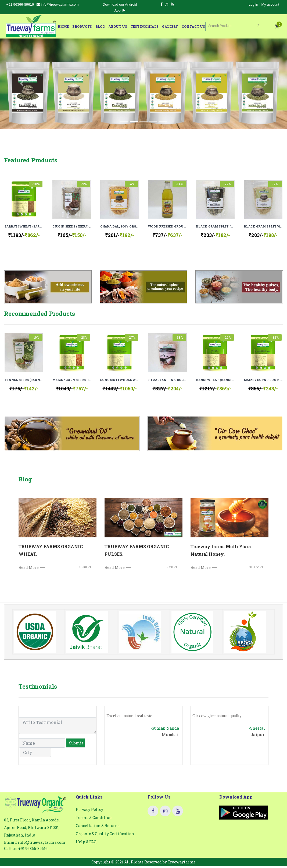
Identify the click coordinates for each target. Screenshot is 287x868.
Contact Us (201, 26)
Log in (253, 4)
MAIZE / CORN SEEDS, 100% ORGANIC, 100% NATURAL (72, 382)
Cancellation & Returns (98, 830)
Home (71, 26)
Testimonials (153, 26)
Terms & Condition (94, 822)
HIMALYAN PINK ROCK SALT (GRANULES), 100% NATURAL (167, 382)
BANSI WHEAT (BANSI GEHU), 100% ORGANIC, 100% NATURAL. (215, 382)
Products (90, 26)
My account (270, 4)
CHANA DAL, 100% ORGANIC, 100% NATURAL (120, 226)
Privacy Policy (89, 813)
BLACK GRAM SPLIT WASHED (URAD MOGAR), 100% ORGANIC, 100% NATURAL (263, 226)
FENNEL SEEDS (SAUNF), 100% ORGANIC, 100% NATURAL (24, 382)
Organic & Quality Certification (105, 838)
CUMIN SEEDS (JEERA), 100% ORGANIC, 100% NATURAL (72, 226)
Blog (108, 26)
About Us (126, 26)
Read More (29, 571)
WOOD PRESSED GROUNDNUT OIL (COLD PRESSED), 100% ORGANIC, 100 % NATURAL (167, 226)
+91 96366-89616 (20, 4)
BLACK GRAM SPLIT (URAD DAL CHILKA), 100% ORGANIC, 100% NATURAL (215, 226)
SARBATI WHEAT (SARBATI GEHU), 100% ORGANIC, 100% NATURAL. (24, 226)
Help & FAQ (86, 846)
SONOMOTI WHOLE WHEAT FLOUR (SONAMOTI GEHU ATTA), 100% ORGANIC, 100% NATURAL (120, 382)
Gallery (178, 26)
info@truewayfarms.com (58, 4)
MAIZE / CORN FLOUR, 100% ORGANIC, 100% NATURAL (263, 382)
